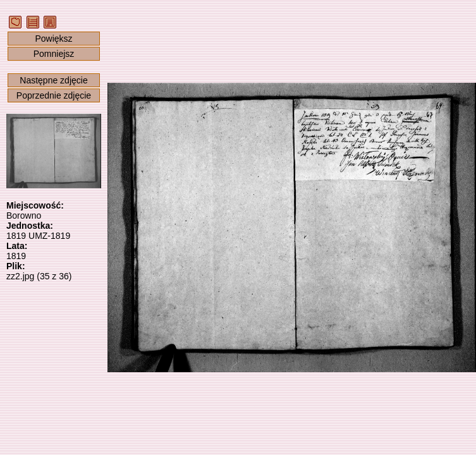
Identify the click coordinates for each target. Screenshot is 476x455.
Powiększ (53, 39)
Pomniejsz (54, 54)
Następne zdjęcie (53, 80)
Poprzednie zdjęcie (54, 95)
